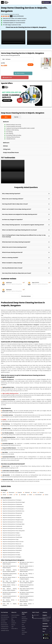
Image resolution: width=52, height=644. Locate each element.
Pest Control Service (5, 613)
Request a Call (37, 73)
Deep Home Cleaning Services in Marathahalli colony (13, 507)
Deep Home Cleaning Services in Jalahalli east (12, 544)
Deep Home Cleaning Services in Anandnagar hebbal (14, 520)
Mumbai (4, 491)
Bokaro (31, 491)
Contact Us (14, 619)
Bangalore (20, 488)
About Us (13, 621)
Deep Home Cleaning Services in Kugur (11, 535)
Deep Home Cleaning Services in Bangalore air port (13, 516)
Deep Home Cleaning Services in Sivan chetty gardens (14, 527)
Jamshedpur (23, 491)
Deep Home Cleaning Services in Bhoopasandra (12, 509)
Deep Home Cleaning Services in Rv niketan (11, 551)
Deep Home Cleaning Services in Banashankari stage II (14, 498)
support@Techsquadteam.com (39, 614)
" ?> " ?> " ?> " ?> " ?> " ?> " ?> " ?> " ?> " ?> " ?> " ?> (17, 59)
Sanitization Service (5, 626)
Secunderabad (38, 491)
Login (13, 623)
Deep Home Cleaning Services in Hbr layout (11, 531)
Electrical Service (4, 621)
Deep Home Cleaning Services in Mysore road (12, 540)
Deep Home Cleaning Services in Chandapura (12, 496)
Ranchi (4, 488)
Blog (12, 615)
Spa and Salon (4, 619)
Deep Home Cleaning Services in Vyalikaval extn (12, 522)
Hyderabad (27, 488)
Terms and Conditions (46, 640)
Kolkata (11, 491)
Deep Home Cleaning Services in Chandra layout (13, 518)
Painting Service (4, 615)
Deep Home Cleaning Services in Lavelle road (12, 511)
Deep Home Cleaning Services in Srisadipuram (12, 513)
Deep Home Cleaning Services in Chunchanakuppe (13, 505)
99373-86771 (36, 611)
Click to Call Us (21, 73)
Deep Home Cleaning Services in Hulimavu (11, 548)
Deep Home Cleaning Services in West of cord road (13, 538)
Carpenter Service (5, 623)
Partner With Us (15, 624)
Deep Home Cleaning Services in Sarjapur (11, 529)
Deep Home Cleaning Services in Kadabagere (12, 553)
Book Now (46, 68)
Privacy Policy (14, 613)
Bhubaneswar (12, 488)
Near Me (13, 617)
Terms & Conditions (15, 611)
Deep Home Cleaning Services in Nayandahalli (12, 546)
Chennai (35, 488)
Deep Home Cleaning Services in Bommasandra (12, 524)
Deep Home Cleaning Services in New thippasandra (13, 542)
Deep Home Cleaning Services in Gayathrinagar (12, 533)
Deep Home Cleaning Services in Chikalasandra (12, 500)
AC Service (3, 617)
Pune (17, 491)
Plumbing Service (5, 624)
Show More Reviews (26, 292)
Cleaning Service (4, 611)
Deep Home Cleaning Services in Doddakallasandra (13, 503)
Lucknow (46, 491)
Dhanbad (41, 488)
